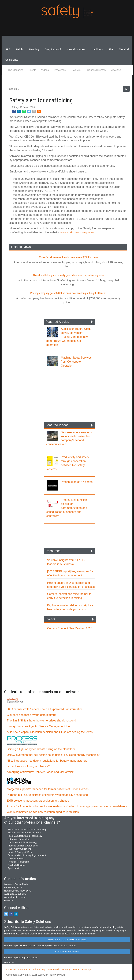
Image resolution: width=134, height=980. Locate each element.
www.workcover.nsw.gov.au (77, 232)
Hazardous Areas (76, 49)
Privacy (66, 970)
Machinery (97, 49)
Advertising (39, 970)
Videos (45, 70)
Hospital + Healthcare (19, 862)
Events (32, 70)
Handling (34, 49)
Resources (60, 70)
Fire (111, 49)
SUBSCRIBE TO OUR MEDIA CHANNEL (67, 940)
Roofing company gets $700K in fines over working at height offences (68, 293)
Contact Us (24, 970)
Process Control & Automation (23, 846)
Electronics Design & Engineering (25, 833)
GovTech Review (16, 865)
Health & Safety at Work (20, 852)
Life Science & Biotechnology (22, 842)
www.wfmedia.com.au (15, 897)
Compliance (12, 60)
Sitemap (86, 970)
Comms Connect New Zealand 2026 (70, 628)
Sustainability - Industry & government (27, 855)
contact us (9, 962)
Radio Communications (19, 849)
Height (20, 49)
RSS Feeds (54, 970)
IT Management (16, 859)
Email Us (9, 900)
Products (76, 70)
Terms (76, 970)
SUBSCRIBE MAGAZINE (67, 952)
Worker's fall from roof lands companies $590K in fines (68, 257)
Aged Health (14, 868)
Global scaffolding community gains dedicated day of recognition (68, 275)
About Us (116, 70)
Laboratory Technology (19, 839)
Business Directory (96, 70)
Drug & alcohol (53, 49)
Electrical (124, 49)
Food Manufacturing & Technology (25, 836)
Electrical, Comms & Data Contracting (27, 829)
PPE (8, 49)
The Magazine (16, 70)
